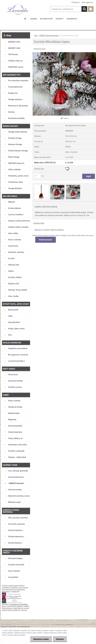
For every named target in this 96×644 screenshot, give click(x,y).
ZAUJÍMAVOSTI (72, 19)
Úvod (36, 35)
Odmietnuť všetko (41, 639)
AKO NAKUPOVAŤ (46, 19)
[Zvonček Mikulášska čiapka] (42, 185)
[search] (84, 9)
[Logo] (18, 9)
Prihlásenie (76, 2)
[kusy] (37, 176)
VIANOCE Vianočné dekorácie (49, 35)
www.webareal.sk (23, 626)
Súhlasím (60, 639)
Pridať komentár (46, 240)
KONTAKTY (60, 19)
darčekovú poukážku (19, 604)
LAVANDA (33, 19)
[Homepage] (25, 19)
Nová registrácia (87, 2)
